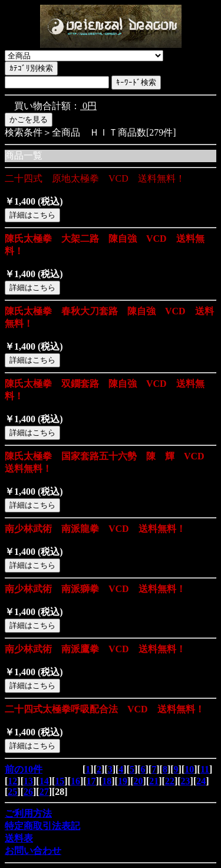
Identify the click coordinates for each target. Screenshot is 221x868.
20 (138, 781)
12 (12, 781)
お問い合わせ (33, 851)
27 (44, 792)
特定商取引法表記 (42, 826)
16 (75, 781)
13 (28, 781)
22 (170, 781)
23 (186, 781)
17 (91, 781)
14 (44, 781)
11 (205, 769)
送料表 (19, 838)
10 (189, 769)
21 (154, 781)
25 (12, 792)
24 (201, 781)
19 (123, 781)
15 (60, 781)
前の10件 (24, 769)
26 (28, 792)
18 (107, 781)
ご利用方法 (28, 813)
